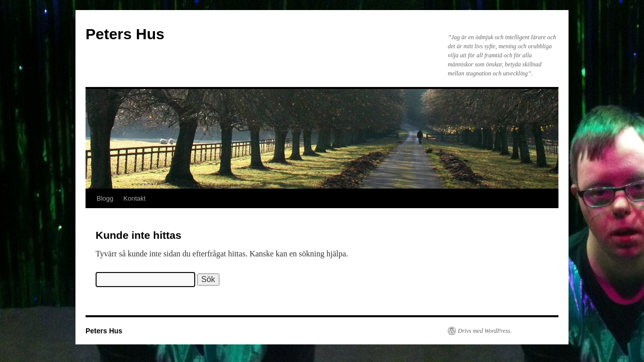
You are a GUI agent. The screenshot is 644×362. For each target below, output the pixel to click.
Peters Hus (125, 34)
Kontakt (134, 198)
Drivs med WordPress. (485, 331)
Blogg (105, 198)
